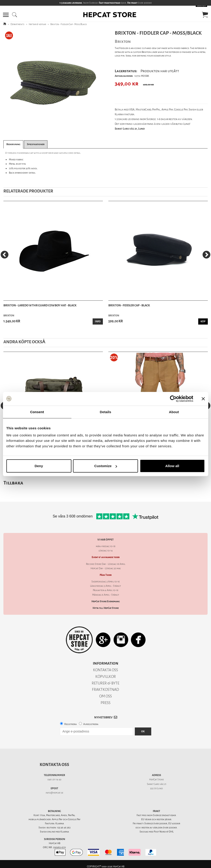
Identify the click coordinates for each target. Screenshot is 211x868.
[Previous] (5, 255)
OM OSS (105, 696)
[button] (6, 15)
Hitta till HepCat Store (106, 608)
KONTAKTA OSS (105, 670)
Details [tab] (106, 412)
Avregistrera (91, 724)
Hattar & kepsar (37, 24)
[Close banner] (203, 399)
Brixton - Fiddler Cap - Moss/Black (69, 24)
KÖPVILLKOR (106, 677)
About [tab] (174, 412)
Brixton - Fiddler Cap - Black (129, 305)
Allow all (172, 466)
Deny (39, 466)
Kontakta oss (54, 765)
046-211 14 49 (54, 780)
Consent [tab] (37, 412)
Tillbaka (13, 483)
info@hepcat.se (54, 793)
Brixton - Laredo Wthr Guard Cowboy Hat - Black (40, 305)
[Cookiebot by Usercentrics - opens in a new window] (173, 399)
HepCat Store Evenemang (106, 601)
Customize (106, 466)
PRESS (105, 703)
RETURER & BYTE (105, 683)
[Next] (206, 255)
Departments (17, 24)
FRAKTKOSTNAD (105, 690)
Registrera (70, 724)
